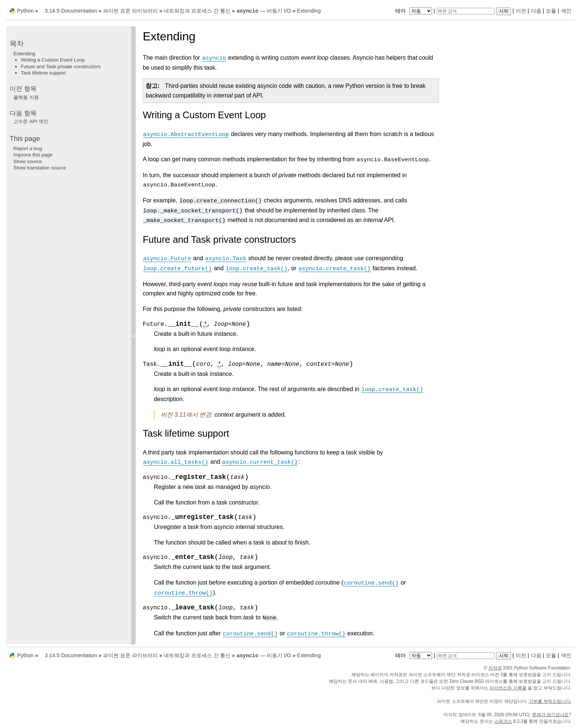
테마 (415, 11)
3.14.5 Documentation (71, 11)
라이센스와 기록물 (508, 688)
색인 (566, 11)
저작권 (495, 668)
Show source (28, 161)
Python (25, 11)
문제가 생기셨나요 (550, 715)
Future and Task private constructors (61, 67)
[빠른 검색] (466, 11)
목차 (17, 44)
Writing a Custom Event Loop (53, 60)
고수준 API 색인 (31, 121)
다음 (536, 11)
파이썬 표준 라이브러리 (130, 11)
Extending (309, 11)
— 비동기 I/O (264, 11)
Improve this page (33, 155)
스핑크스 (503, 721)
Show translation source (40, 168)
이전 (521, 11)
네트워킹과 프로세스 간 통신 (197, 11)
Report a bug (28, 148)
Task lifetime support (43, 73)
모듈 (551, 11)
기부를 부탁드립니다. (550, 701)
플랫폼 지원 (26, 97)
